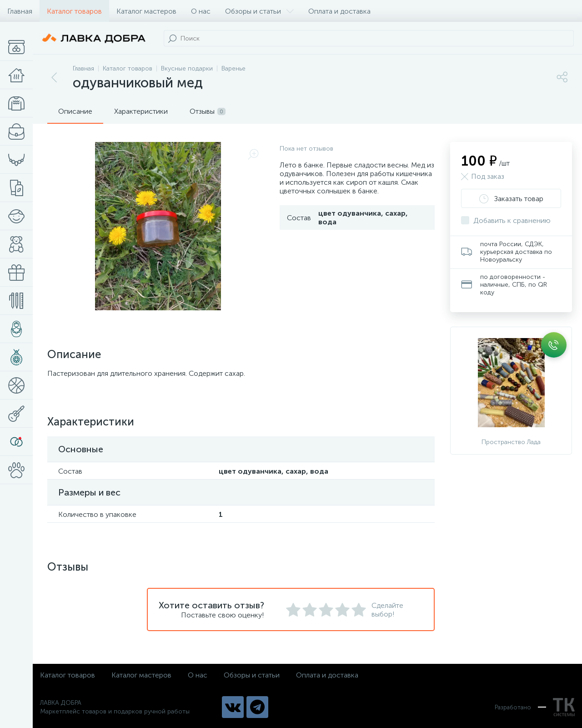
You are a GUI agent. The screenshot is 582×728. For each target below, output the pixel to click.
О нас (201, 11)
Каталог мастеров (146, 11)
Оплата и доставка (339, 11)
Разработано (535, 707)
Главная (20, 11)
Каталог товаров (74, 11)
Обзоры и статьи (259, 11)
